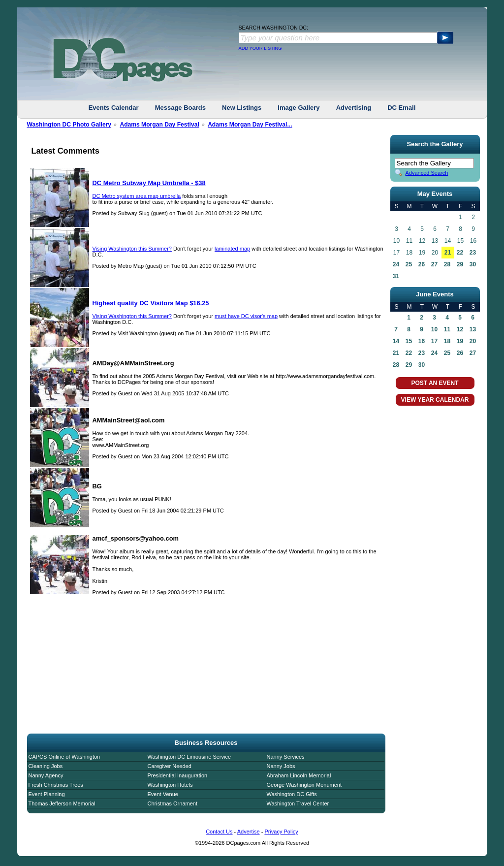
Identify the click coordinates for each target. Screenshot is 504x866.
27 (434, 264)
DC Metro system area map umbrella (137, 196)
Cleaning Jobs (46, 766)
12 (460, 329)
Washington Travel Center (298, 803)
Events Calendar (114, 108)
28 (447, 264)
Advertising (354, 108)
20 (473, 341)
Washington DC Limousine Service (189, 757)
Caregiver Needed (170, 766)
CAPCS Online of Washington (64, 757)
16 (422, 341)
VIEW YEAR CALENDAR (435, 400)
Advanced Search (427, 173)
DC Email (401, 108)
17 (434, 341)
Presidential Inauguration (178, 775)
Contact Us (219, 832)
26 (422, 264)
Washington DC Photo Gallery (69, 125)
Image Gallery (299, 108)
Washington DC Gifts (292, 794)
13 (473, 329)
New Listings (242, 108)
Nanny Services (286, 757)
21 (448, 253)
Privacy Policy (281, 832)
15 (409, 341)
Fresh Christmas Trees (56, 785)
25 (409, 264)
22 (460, 253)
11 (447, 329)
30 (473, 264)
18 (447, 341)
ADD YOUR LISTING (260, 48)
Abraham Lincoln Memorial (299, 775)
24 (396, 264)
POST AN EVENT (435, 383)
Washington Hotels (170, 785)
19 (460, 341)
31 (396, 276)
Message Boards (180, 108)
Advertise (249, 832)
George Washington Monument (304, 785)
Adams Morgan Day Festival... (250, 125)
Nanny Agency (46, 775)
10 (434, 329)
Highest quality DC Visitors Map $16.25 (151, 303)
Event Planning (47, 794)
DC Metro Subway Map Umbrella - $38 (149, 183)
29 (460, 264)
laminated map (232, 249)
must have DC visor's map (246, 316)
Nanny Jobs (281, 766)
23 (473, 253)
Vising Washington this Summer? (132, 249)
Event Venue (163, 794)
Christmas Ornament (173, 803)
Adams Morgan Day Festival (159, 125)
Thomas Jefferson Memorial (62, 803)
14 (396, 341)
